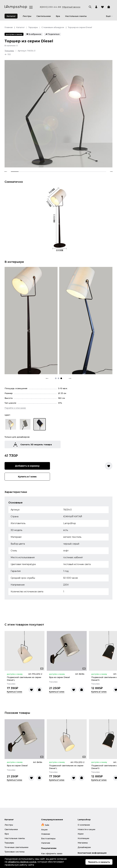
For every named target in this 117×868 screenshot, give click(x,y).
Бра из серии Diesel (59, 622)
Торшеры (33, 27)
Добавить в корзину (33, 411)
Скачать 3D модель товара (33, 389)
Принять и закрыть (99, 862)
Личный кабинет (50, 821)
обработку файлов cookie (22, 862)
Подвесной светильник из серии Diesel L (24, 624)
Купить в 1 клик (33, 421)
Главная (9, 27)
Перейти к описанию (15, 353)
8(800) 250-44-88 (51, 7)
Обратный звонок (76, 7)
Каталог (11, 16)
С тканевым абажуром (53, 27)
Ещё (109, 16)
